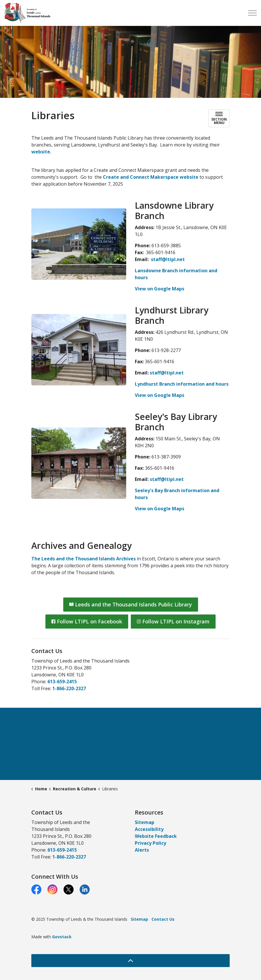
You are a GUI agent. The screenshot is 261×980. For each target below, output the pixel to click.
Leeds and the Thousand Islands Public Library (131, 605)
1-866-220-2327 (69, 688)
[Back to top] (130, 961)
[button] (79, 244)
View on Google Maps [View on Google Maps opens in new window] (160, 289)
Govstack (62, 937)
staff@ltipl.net (168, 259)
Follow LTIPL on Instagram (173, 622)
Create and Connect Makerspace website (151, 177)
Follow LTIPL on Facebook (87, 622)
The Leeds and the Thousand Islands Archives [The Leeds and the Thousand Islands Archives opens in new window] (84, 559)
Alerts (142, 850)
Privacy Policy (150, 843)
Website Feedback (156, 836)
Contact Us (163, 919)
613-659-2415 (62, 682)
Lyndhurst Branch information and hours (182, 384)
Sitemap (145, 822)
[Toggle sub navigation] (219, 118)
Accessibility (149, 829)
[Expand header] (252, 13)
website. (41, 152)
